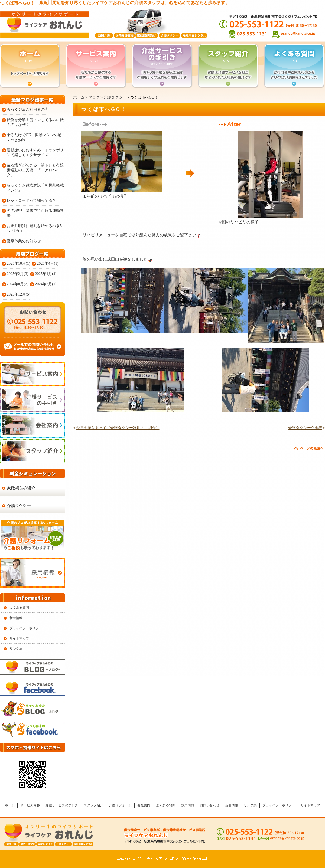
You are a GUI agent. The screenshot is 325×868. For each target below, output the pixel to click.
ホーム (79, 97)
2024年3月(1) (46, 284)
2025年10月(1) (18, 263)
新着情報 (16, 618)
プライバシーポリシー (26, 628)
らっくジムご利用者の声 (28, 109)
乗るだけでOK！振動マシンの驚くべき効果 (34, 137)
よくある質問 (19, 608)
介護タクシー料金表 (305, 428)
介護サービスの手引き (62, 805)
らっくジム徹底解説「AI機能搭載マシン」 (35, 188)
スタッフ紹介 (93, 805)
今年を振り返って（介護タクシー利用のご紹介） (118, 428)
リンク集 (16, 649)
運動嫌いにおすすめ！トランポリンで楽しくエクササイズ (35, 153)
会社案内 (144, 805)
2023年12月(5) (18, 294)
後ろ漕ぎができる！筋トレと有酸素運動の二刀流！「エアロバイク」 (35, 170)
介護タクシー (115, 97)
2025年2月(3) (17, 274)
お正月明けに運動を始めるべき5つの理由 (34, 228)
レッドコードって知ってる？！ (33, 200)
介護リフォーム (120, 805)
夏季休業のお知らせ (24, 241)
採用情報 (188, 805)
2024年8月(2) (17, 284)
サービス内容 (30, 805)
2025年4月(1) (48, 263)
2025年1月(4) (46, 274)
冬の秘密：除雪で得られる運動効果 (35, 213)
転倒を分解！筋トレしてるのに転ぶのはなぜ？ (35, 122)
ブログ (94, 97)
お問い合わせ (210, 805)
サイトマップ (19, 638)
